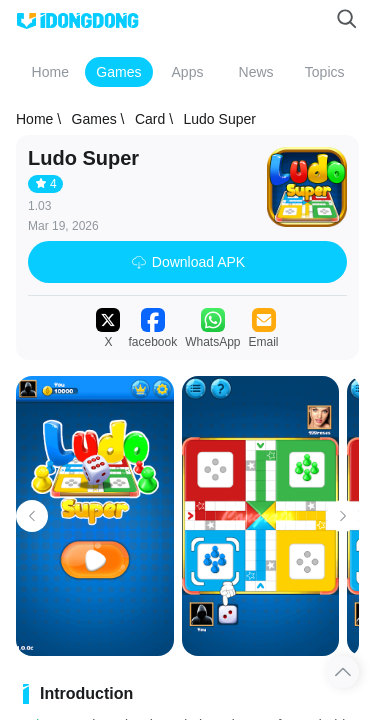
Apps (188, 72)
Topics (325, 72)
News (256, 72)
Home (50, 72)
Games (118, 72)
